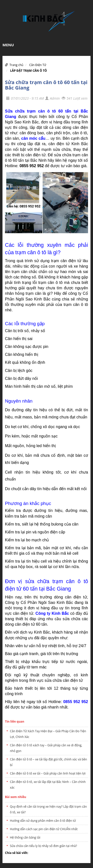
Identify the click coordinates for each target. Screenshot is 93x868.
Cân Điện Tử (38, 65)
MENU (8, 45)
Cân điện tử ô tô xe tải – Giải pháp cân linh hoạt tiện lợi (48, 773)
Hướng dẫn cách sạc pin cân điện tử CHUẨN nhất (44, 829)
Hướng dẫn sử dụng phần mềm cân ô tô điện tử (43, 821)
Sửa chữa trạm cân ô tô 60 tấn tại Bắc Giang (46, 85)
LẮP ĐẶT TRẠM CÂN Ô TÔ (29, 71)
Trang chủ (16, 65)
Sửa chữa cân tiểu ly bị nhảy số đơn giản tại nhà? (43, 846)
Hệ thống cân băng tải (25, 837)
